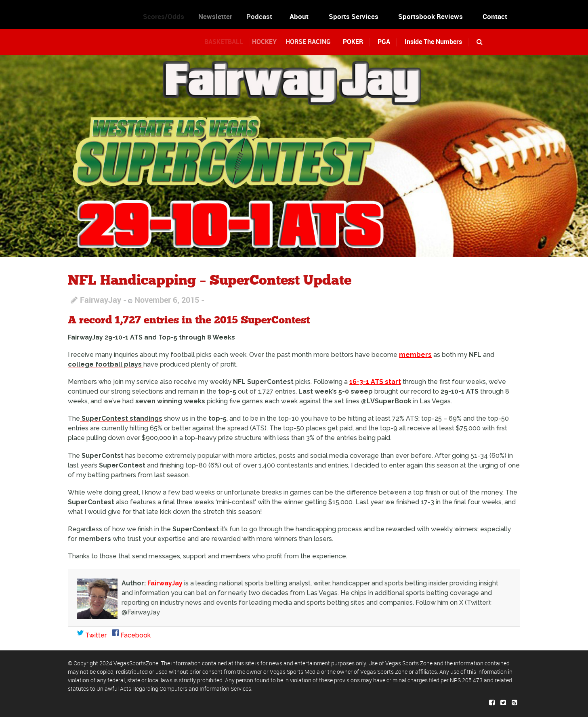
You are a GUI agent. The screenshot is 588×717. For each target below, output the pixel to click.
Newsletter (221, 16)
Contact (495, 16)
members (415, 355)
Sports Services (354, 16)
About (302, 16)
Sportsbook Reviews (430, 16)
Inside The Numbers (433, 42)
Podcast (265, 16)
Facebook (131, 635)
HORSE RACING (314, 42)
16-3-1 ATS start (375, 382)
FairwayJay (101, 300)
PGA (384, 42)
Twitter (92, 635)
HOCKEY (270, 42)
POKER (355, 42)
